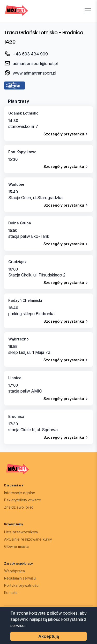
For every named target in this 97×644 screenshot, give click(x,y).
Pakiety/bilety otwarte (23, 500)
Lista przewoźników (21, 532)
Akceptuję (49, 636)
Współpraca (14, 571)
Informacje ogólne (20, 493)
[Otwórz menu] (88, 11)
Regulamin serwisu (20, 578)
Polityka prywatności (22, 585)
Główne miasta (16, 546)
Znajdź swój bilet (18, 507)
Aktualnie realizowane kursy (28, 539)
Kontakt (10, 593)
